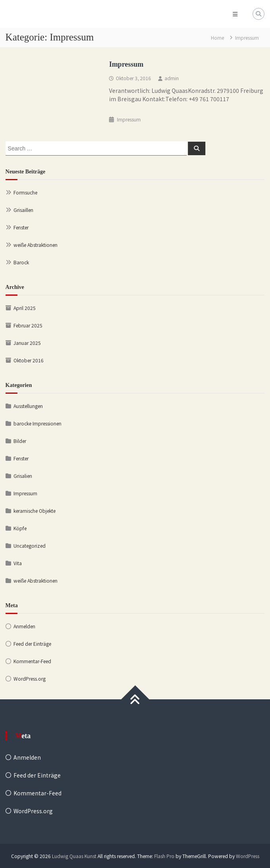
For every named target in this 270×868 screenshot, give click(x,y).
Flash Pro (164, 856)
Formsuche (25, 192)
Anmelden (24, 626)
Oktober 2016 (29, 360)
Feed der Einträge (32, 644)
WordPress (248, 856)
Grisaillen (23, 210)
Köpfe (20, 528)
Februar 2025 (28, 325)
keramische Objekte (34, 511)
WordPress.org (30, 678)
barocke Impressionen (37, 423)
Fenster (21, 227)
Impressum (126, 64)
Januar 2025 (27, 343)
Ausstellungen (28, 406)
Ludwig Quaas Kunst (74, 856)
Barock (21, 262)
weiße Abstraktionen (35, 245)
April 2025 (25, 308)
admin (172, 78)
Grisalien (23, 476)
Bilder (20, 441)
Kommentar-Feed (32, 661)
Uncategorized (30, 546)
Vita (18, 563)
